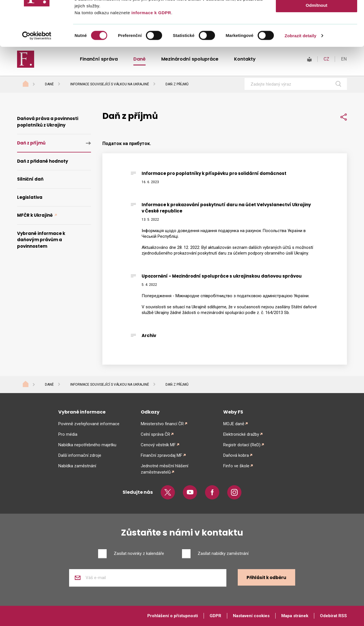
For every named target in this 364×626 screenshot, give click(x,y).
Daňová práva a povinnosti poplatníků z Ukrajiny (48, 122)
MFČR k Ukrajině (35, 215)
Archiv (149, 335)
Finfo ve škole (236, 466)
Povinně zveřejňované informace (89, 424)
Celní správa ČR (155, 434)
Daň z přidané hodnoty (43, 161)
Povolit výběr (317, 31)
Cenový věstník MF (158, 445)
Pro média (68, 434)
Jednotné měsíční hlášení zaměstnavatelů (165, 469)
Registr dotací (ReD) (242, 445)
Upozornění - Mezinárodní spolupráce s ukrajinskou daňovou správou (222, 276)
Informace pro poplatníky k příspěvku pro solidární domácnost (214, 173)
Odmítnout (317, 47)
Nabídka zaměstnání (77, 466)
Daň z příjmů (31, 143)
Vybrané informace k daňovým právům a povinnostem (41, 240)
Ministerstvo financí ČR (162, 424)
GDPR (215, 616)
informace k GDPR (150, 55)
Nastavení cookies (251, 616)
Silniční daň (30, 179)
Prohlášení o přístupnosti (173, 616)
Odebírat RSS (333, 616)
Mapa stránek (295, 616)
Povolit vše (316, 14)
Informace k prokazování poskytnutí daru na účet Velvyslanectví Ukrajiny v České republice (226, 208)
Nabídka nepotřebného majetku (87, 445)
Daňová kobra (236, 455)
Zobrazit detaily (301, 78)
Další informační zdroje (80, 455)
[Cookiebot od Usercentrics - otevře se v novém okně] (37, 78)
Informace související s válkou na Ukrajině (110, 385)
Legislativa (30, 197)
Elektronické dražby (241, 434)
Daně (49, 385)
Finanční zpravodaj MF (162, 455)
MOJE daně (234, 424)
